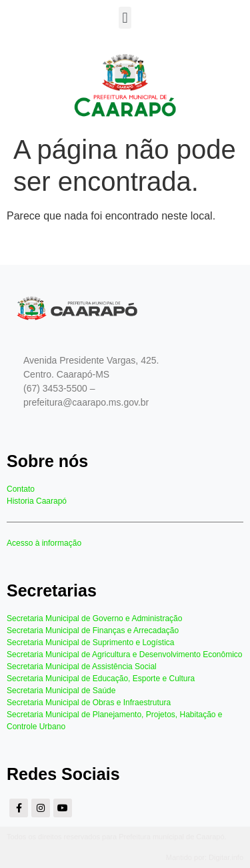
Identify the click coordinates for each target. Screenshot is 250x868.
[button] (125, 18)
